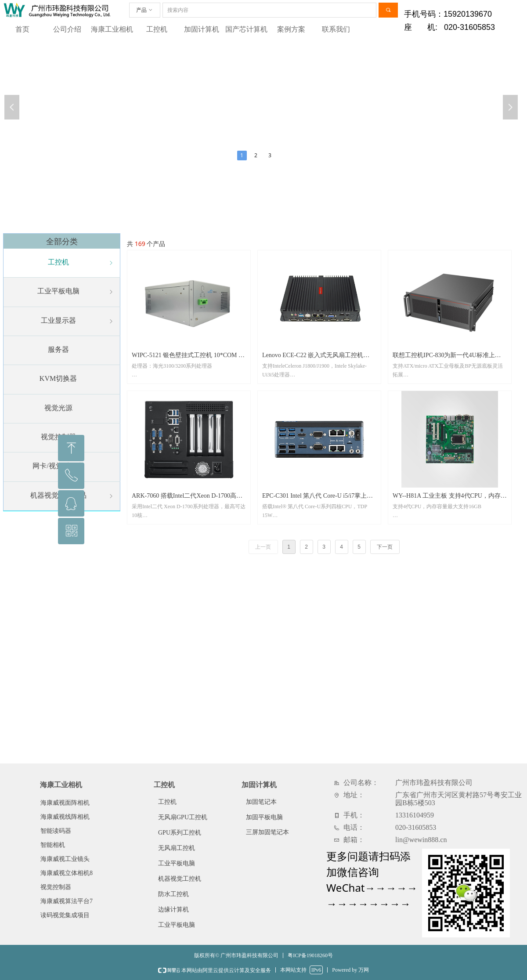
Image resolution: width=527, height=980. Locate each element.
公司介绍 (67, 29)
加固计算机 (202, 29)
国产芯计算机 (246, 29)
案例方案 (291, 29)
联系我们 (336, 29)
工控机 (157, 29)
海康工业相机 (112, 29)
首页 (22, 29)
